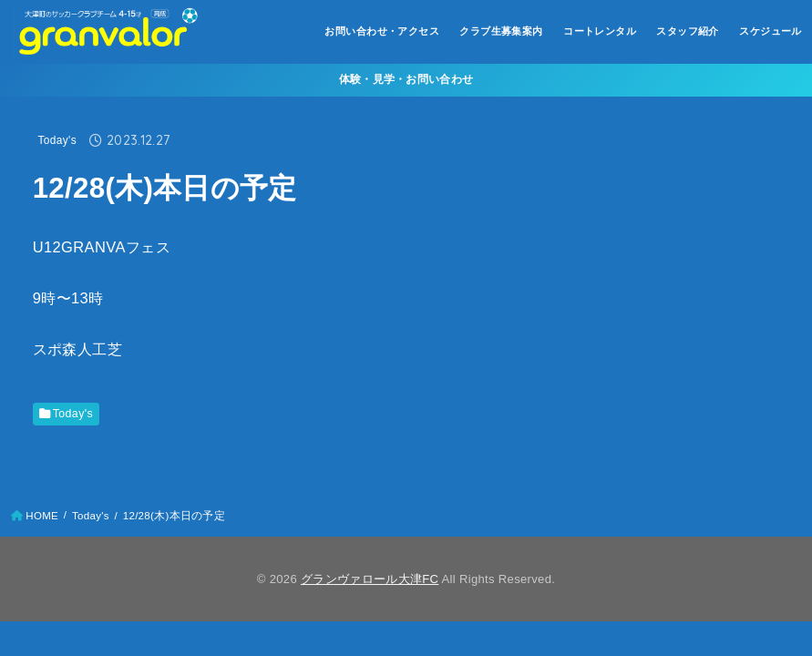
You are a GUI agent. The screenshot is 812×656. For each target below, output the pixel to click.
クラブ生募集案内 (501, 31)
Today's (57, 140)
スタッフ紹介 (687, 31)
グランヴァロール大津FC (370, 579)
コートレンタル (600, 31)
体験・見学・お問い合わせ (406, 79)
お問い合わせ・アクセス (382, 31)
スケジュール (770, 31)
